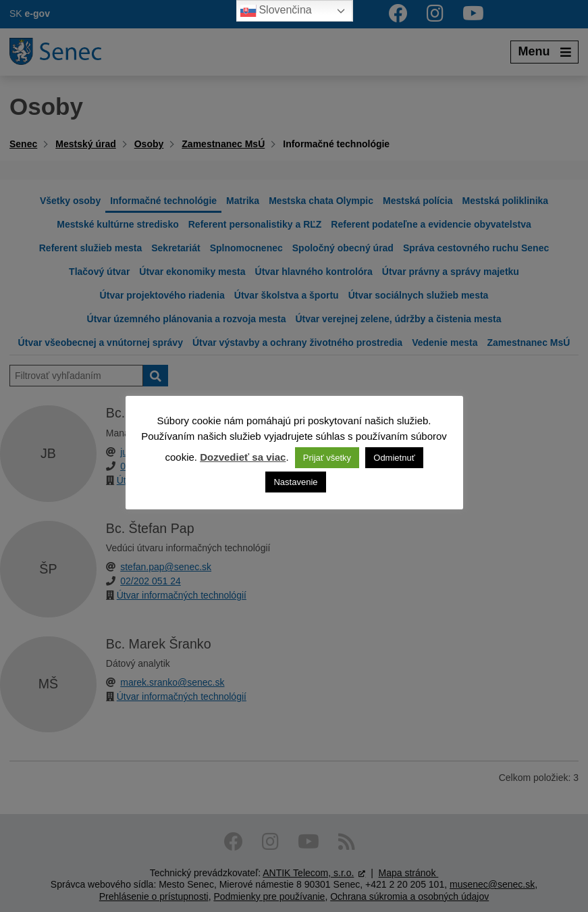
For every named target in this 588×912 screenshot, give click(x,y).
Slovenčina (276, 11)
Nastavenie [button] (295, 482)
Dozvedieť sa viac (243, 457)
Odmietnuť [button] (394, 458)
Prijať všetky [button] (327, 458)
